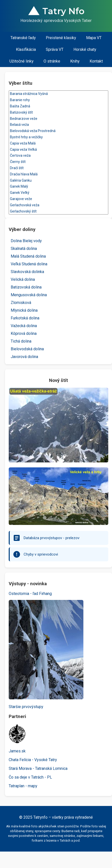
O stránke (52, 61)
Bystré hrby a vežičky (58, 137)
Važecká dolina (24, 326)
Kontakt (96, 61)
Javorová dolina (24, 357)
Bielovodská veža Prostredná (58, 131)
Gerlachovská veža (58, 205)
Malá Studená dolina (28, 256)
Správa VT (55, 49)
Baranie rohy (58, 100)
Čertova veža (58, 156)
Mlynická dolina (24, 310)
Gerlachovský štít (58, 211)
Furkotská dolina (25, 318)
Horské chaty (85, 49)
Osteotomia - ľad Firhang (30, 594)
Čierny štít (58, 162)
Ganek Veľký (58, 193)
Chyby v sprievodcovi (41, 554)
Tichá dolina (21, 341)
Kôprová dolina (24, 333)
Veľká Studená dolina (29, 264)
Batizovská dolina (26, 287)
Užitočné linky (22, 61)
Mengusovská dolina (29, 295)
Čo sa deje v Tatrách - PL (30, 777)
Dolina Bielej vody (26, 241)
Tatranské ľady (23, 38)
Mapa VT (94, 38)
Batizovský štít (58, 112)
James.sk (17, 751)
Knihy (75, 61)
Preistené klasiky (61, 38)
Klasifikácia (26, 49)
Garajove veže (58, 199)
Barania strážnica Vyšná (58, 94)
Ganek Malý (58, 186)
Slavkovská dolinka (27, 272)
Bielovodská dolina (27, 349)
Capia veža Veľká (58, 150)
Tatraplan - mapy (23, 786)
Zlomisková (21, 303)
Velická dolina (23, 279)
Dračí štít (58, 168)
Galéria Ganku (58, 181)
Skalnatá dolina (24, 249)
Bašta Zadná (58, 106)
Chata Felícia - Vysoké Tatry (33, 760)
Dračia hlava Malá (58, 174)
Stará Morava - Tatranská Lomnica (38, 768)
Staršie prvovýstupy (26, 707)
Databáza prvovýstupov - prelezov (52, 538)
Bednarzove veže (58, 119)
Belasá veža (58, 125)
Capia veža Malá (58, 143)
